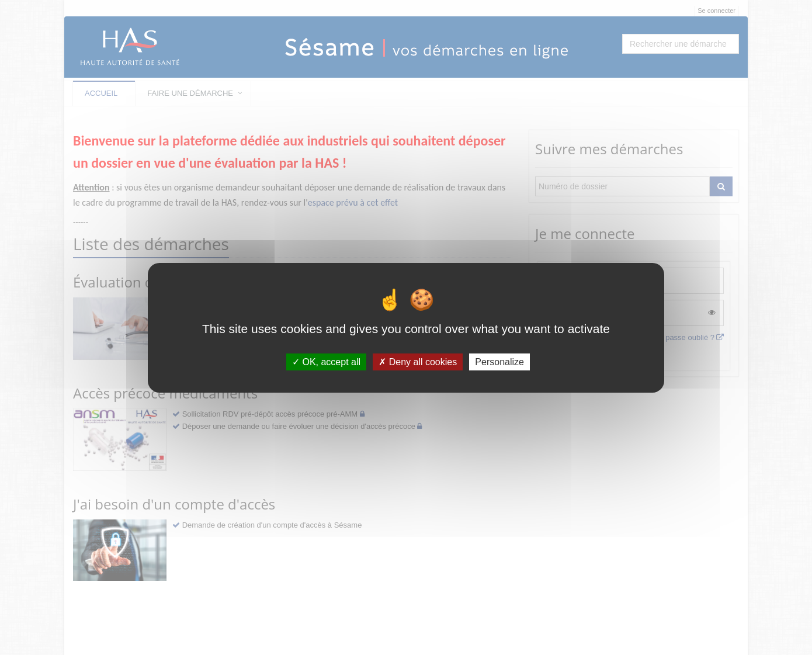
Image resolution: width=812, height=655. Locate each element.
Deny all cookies (418, 361)
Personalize (499, 361)
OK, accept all (326, 361)
